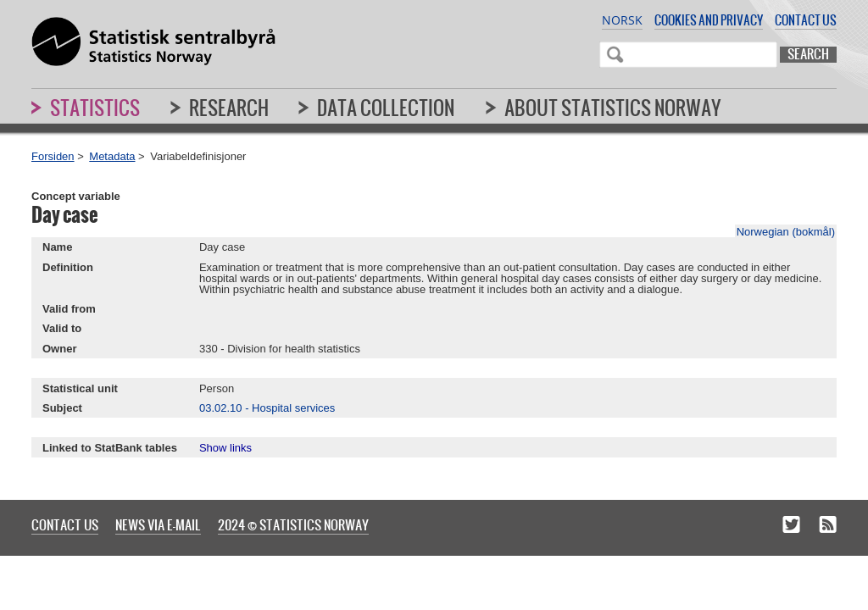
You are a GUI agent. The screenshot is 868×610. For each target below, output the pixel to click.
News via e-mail (158, 524)
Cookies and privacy (709, 20)
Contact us (806, 20)
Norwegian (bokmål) (786, 232)
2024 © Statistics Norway (293, 524)
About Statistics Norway (613, 108)
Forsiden (53, 156)
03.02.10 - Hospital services (267, 408)
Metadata (112, 156)
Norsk (622, 20)
